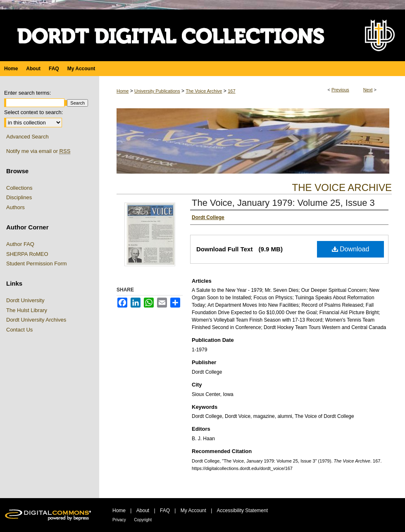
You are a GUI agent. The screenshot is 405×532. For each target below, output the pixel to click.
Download (351, 249)
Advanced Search (27, 137)
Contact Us (19, 330)
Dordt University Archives (36, 320)
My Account (193, 511)
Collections (19, 188)
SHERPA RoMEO (27, 254)
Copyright (143, 520)
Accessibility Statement (242, 511)
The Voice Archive (204, 91)
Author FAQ (20, 244)
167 (231, 91)
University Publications (157, 91)
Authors (15, 207)
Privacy (119, 520)
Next (368, 90)
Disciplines (19, 197)
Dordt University (25, 300)
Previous (340, 90)
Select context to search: (33, 112)
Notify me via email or (38, 151)
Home (123, 91)
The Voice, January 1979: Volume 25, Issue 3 (283, 203)
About (143, 511)
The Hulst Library (27, 310)
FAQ (165, 511)
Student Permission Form (37, 264)
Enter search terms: (27, 93)
